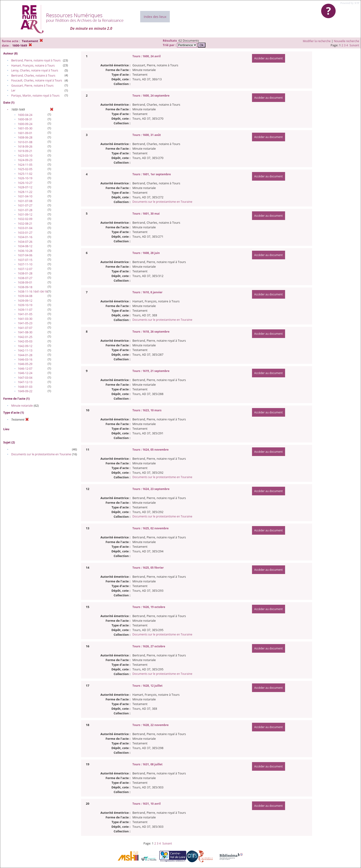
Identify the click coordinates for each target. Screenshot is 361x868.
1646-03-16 (25, 360)
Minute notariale (22, 406)
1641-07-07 (25, 328)
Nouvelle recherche (347, 41)
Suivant (354, 45)
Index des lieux (155, 17)
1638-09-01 (25, 282)
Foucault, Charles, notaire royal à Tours (37, 80)
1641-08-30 (25, 332)
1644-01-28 (25, 355)
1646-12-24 (25, 373)
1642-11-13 (25, 350)
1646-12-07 (25, 369)
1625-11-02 (25, 174)
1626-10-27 (25, 183)
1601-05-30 (25, 128)
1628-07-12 (25, 187)
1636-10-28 (25, 251)
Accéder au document (269, 58)
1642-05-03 (25, 341)
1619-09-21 (25, 151)
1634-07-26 (25, 242)
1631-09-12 (25, 214)
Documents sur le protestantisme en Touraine (41, 454)
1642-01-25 (25, 337)
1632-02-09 (25, 219)
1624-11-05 (25, 165)
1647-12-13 (25, 382)
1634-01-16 (25, 237)
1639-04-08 (25, 296)
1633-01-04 (25, 228)
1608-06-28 (25, 137)
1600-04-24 (25, 115)
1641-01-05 (25, 314)
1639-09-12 (25, 301)
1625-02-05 (25, 169)
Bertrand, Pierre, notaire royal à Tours (36, 60)
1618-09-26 (25, 147)
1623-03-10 (25, 156)
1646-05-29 (25, 364)
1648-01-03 (25, 387)
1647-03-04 (25, 378)
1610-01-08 (25, 142)
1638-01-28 (25, 273)
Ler (13, 90)
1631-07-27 (25, 205)
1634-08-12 (25, 246)
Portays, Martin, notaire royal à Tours (35, 96)
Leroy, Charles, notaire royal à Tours (35, 70)
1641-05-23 (25, 323)
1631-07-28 (25, 210)
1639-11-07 (25, 310)
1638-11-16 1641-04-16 (33, 292)
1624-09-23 (25, 160)
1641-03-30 (25, 319)
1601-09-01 (25, 133)
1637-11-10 (25, 264)
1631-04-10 (25, 196)
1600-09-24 (25, 124)
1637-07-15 (25, 260)
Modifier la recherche (317, 41)
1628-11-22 (25, 192)
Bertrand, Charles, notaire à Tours (33, 76)
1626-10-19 (25, 178)
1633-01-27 (25, 233)
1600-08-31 (25, 119)
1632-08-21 (25, 224)
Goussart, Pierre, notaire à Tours (32, 86)
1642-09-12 (25, 346)
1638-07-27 (25, 278)
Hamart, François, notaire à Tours (33, 66)
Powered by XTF (350, 3)
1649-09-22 (25, 391)
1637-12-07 (25, 269)
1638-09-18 (25, 287)
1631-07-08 (25, 201)
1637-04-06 (25, 255)
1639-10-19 (25, 305)
